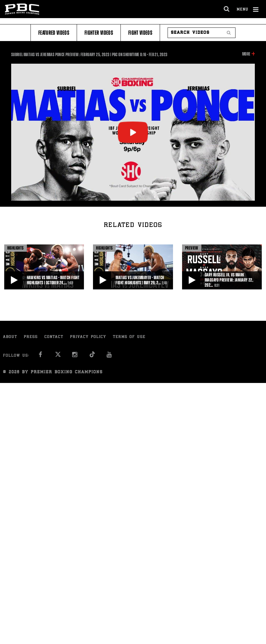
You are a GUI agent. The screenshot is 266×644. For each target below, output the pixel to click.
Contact (54, 337)
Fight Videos (140, 33)
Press (31, 337)
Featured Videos (54, 33)
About (10, 337)
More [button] (246, 54)
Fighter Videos (99, 33)
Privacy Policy (88, 337)
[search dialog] (227, 9)
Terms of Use (129, 337)
